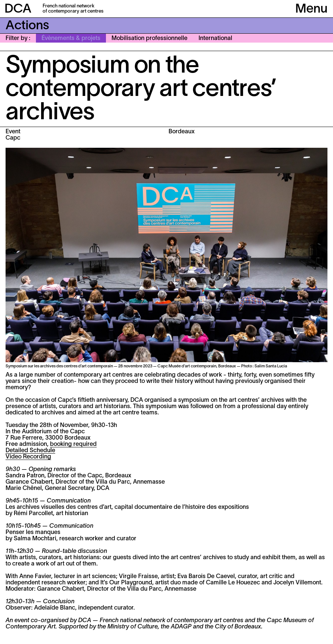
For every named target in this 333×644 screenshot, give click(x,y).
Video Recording (28, 457)
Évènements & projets (71, 39)
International (215, 39)
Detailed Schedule (30, 451)
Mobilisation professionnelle (149, 39)
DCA (18, 9)
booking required (73, 444)
